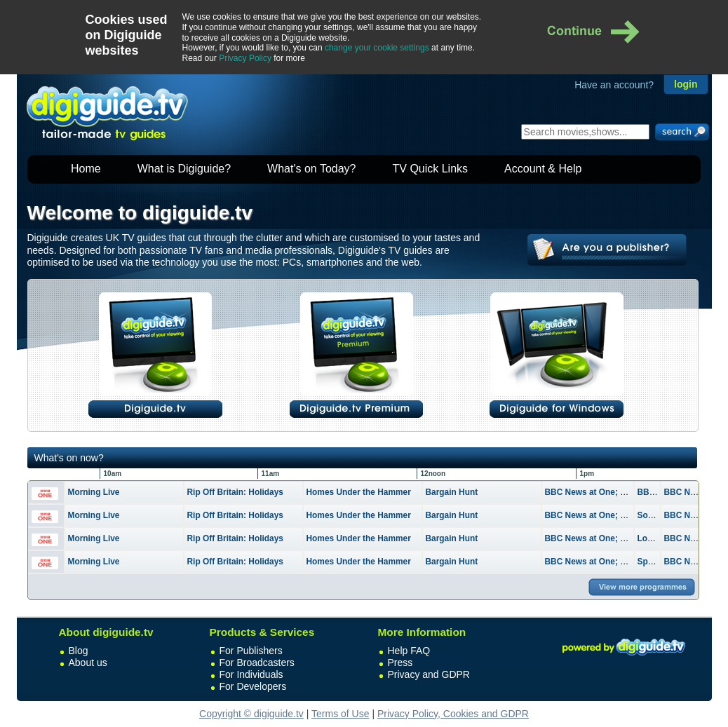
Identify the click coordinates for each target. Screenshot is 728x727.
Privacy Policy (245, 58)
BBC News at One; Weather (599, 492)
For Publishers (251, 651)
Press (400, 663)
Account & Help (543, 169)
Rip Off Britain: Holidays (235, 492)
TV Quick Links (430, 169)
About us (88, 663)
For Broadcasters (257, 663)
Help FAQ (409, 651)
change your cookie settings (377, 48)
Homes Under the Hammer (359, 492)
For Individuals (251, 674)
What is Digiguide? (184, 169)
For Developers (253, 686)
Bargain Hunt (452, 492)
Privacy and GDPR (429, 674)
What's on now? (69, 458)
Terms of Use (340, 714)
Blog (79, 651)
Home (86, 169)
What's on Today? (311, 169)
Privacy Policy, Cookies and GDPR (453, 714)
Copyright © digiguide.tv (251, 714)
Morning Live (94, 492)
